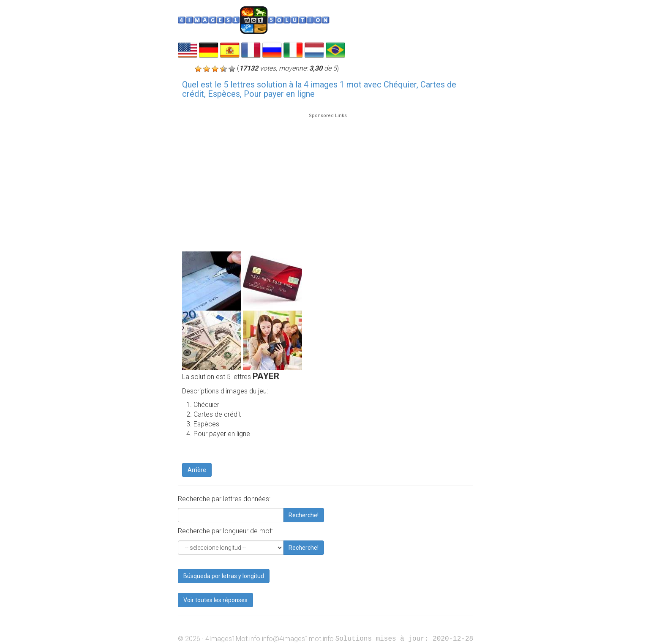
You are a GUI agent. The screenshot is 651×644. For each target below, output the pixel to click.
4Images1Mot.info (233, 639)
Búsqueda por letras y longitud (224, 576)
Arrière (197, 470)
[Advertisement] (328, 178)
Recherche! (304, 515)
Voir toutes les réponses (215, 600)
